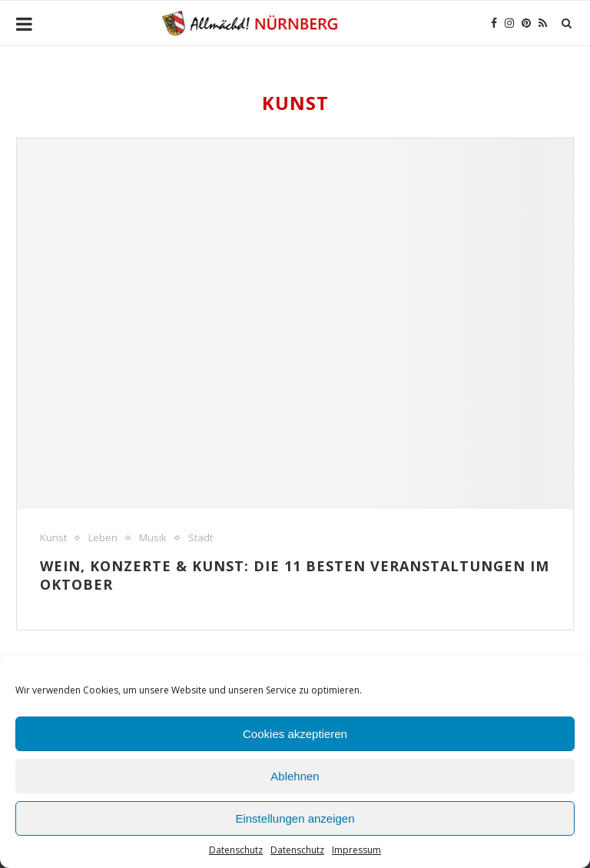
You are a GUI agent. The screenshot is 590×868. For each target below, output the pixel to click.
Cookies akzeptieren (295, 734)
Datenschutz (236, 850)
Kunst (53, 538)
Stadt (201, 538)
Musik (153, 538)
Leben (103, 538)
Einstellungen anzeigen (295, 818)
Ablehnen (295, 776)
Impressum (356, 850)
